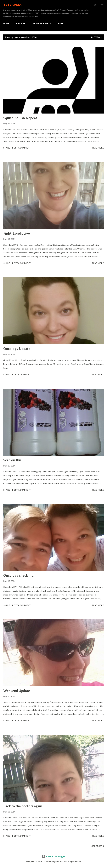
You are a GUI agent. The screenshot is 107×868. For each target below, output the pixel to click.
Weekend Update (17, 691)
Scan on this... (13, 460)
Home (6, 23)
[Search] (95, 5)
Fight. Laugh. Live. (17, 233)
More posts (97, 846)
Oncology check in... (18, 575)
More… (62, 23)
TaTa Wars (13, 5)
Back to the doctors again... (24, 806)
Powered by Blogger (53, 856)
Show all (96, 37)
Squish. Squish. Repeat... (21, 118)
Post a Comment (21, 148)
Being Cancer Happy (42, 23)
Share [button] (7, 148)
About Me (21, 23)
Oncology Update (17, 349)
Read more (98, 148)
